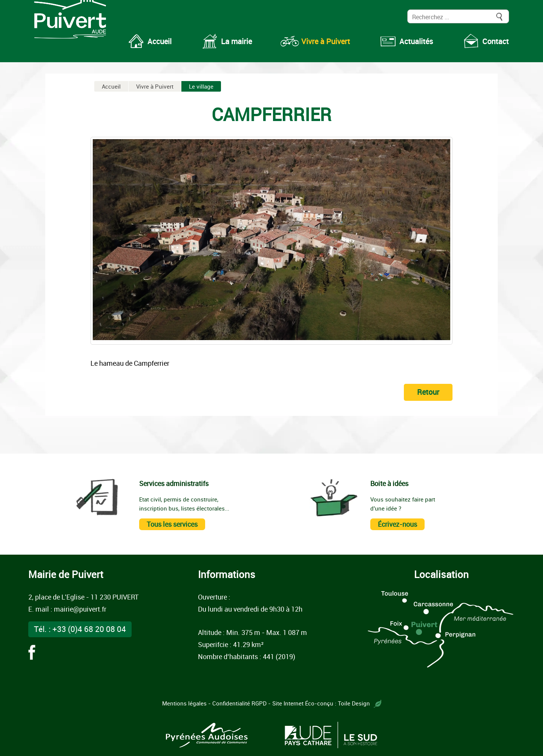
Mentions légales (184, 703)
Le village (201, 86)
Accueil (111, 86)
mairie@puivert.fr (80, 609)
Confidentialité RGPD (239, 703)
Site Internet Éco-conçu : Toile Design (327, 703)
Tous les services (172, 524)
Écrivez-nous (397, 524)
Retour (428, 392)
